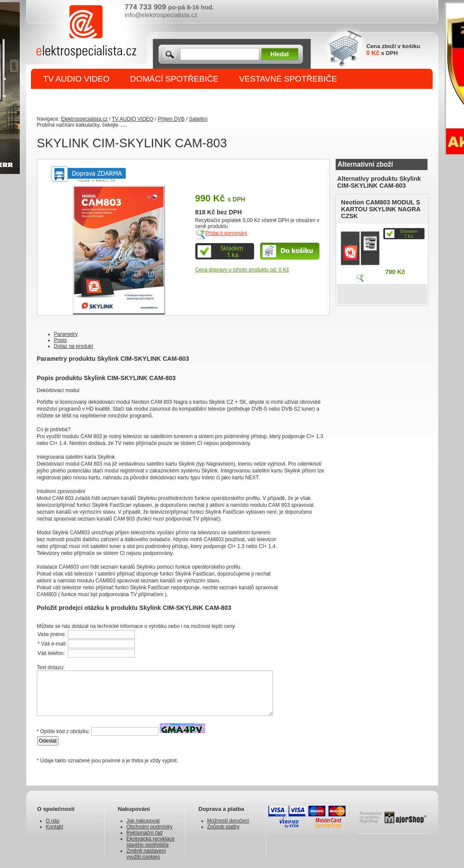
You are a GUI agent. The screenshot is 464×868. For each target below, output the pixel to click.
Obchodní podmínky (150, 827)
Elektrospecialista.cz (84, 119)
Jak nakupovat (143, 821)
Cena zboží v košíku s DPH (393, 50)
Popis (61, 340)
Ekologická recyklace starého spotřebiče (151, 842)
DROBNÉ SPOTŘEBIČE (89, 99)
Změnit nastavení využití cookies (146, 854)
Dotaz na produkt (74, 346)
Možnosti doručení (228, 821)
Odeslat (48, 741)
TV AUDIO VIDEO (77, 79)
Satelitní (198, 119)
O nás (53, 821)
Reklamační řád (145, 833)
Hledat (280, 54)
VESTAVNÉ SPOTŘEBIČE (288, 79)
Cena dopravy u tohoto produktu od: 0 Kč (242, 270)
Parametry (66, 334)
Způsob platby (223, 827)
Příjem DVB (171, 119)
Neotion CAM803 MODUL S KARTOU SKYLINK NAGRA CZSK (381, 209)
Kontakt (55, 827)
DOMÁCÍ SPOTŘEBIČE (174, 79)
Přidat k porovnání (226, 233)
